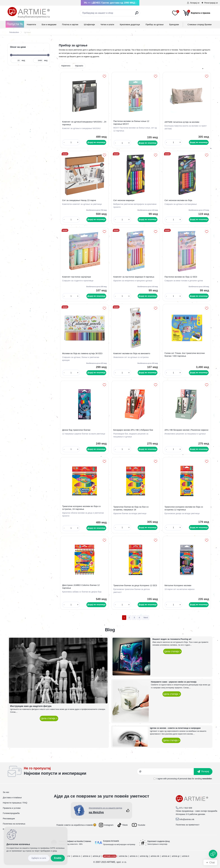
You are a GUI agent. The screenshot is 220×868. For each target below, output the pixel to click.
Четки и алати (107, 24)
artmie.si (86, 856)
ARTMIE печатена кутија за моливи (182, 122)
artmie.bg (144, 856)
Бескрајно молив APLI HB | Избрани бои (133, 430)
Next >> (146, 618)
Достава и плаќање (12, 797)
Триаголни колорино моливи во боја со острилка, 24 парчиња (81, 508)
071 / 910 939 (186, 808)
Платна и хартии (70, 24)
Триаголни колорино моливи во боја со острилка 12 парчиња (184, 508)
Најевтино (66, 66)
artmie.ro (134, 856)
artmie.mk (155, 856)
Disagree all (39, 858)
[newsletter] (203, 771)
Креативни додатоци (130, 24)
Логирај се (195, 3)
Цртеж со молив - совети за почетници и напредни (175, 728)
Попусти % (15, 24)
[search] (137, 14)
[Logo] (29, 13)
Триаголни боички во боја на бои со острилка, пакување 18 (131, 508)
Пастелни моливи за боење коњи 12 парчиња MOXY (131, 123)
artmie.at (166, 856)
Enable (58, 858)
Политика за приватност (188, 825)
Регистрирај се (211, 3)
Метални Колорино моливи (178, 585)
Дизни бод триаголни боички (76, 430)
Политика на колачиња (14, 824)
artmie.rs (76, 856)
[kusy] (71, 142)
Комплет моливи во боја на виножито (132, 353)
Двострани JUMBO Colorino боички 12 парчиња (81, 586)
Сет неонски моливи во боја (178, 200)
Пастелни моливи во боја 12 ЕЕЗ (181, 277)
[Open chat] (213, 854)
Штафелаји (89, 24)
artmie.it (186, 856)
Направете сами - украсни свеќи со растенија (174, 682)
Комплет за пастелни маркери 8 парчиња (134, 277)
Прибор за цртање (155, 24)
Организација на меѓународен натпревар (119, 844)
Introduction (14, 32)
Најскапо (79, 66)
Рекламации (9, 818)
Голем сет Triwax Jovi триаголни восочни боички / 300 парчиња (185, 354)
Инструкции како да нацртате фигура (31, 706)
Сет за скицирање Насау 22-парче (79, 200)
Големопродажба (11, 813)
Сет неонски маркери (124, 200)
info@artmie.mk (187, 819)
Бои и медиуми (49, 24)
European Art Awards (111, 841)
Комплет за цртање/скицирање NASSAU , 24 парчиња (84, 123)
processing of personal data (179, 779)
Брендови (174, 24)
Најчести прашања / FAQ (15, 803)
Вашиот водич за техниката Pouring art (172, 639)
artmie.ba (123, 856)
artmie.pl (97, 856)
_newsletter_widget (80, 771)
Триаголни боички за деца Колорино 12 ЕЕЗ (135, 585)
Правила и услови (12, 808)
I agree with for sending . (185, 779)
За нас (6, 792)
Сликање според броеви (200, 24)
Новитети (31, 24)
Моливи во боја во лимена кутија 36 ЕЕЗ (82, 353)
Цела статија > (49, 718)
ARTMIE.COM (110, 856)
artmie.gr (176, 856)
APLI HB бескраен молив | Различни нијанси (186, 430)
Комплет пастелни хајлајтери (77, 277)
